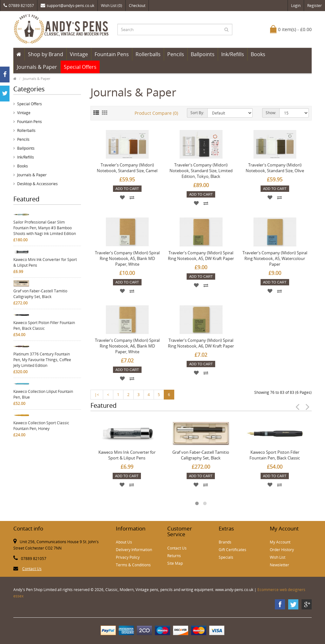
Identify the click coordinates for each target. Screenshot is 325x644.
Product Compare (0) (156, 113)
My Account (280, 542)
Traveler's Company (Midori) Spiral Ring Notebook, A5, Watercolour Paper (275, 258)
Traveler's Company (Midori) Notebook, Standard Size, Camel (127, 168)
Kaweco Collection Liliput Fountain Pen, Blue (43, 394)
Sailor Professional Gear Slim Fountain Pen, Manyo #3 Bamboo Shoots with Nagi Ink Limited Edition (45, 228)
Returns (174, 556)
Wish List (278, 557)
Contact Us (32, 569)
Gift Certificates (232, 550)
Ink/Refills (233, 54)
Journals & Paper (37, 67)
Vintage (79, 54)
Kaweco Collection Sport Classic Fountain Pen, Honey (41, 426)
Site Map (175, 563)
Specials (226, 557)
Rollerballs (148, 54)
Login (296, 6)
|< (97, 395)
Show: (271, 113)
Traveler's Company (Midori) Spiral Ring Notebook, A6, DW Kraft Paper (201, 343)
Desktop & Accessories (37, 184)
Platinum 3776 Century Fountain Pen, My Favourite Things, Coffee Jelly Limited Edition (42, 360)
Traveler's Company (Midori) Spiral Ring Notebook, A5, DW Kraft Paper (201, 256)
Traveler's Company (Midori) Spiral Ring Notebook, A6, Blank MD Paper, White (127, 346)
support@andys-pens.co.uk (67, 6)
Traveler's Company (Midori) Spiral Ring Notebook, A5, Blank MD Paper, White (127, 258)
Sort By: (197, 113)
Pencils (176, 54)
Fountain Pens (112, 54)
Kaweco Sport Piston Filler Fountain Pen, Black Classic (44, 325)
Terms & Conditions (133, 565)
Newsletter (279, 565)
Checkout (137, 6)
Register (315, 6)
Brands (225, 542)
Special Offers (80, 67)
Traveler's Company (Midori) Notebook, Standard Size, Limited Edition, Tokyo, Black (201, 171)
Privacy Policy (128, 557)
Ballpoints (203, 54)
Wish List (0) (112, 6)
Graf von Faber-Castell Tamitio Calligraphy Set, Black (40, 294)
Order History (282, 550)
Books (258, 54)
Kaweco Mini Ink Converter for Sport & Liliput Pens (45, 262)
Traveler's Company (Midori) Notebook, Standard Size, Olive (275, 168)
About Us (124, 542)
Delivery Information (134, 550)
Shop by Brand (46, 54)
